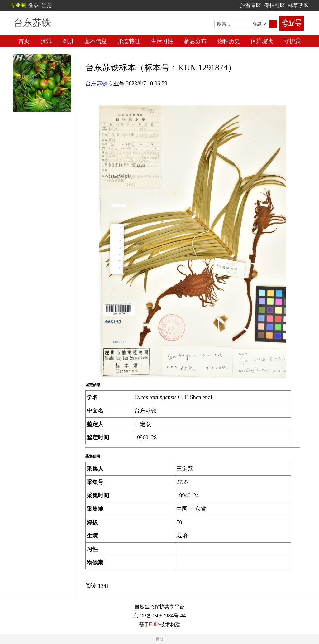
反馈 (159, 639)
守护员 (292, 41)
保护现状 (262, 41)
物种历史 (229, 41)
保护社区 (275, 5)
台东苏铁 (97, 84)
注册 (47, 5)
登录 (34, 5)
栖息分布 (195, 41)
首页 (24, 41)
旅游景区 (251, 5)
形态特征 (129, 41)
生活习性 (162, 41)
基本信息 (96, 41)
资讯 (46, 41)
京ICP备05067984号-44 (160, 616)
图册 (68, 41)
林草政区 (298, 5)
